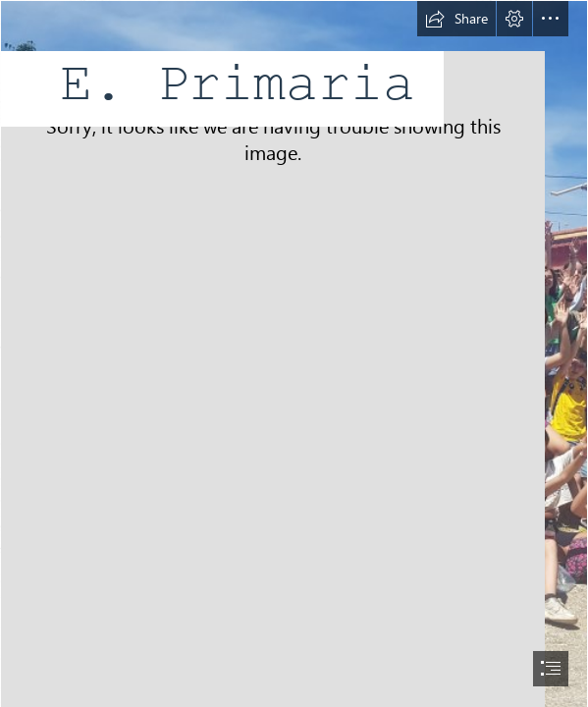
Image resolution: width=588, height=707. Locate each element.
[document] (294, 353)
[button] (456, 19)
